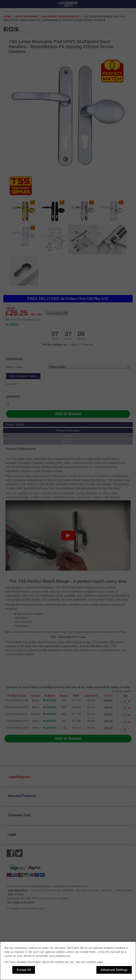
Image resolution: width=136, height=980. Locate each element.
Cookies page (94, 962)
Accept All (24, 970)
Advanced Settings (114, 970)
